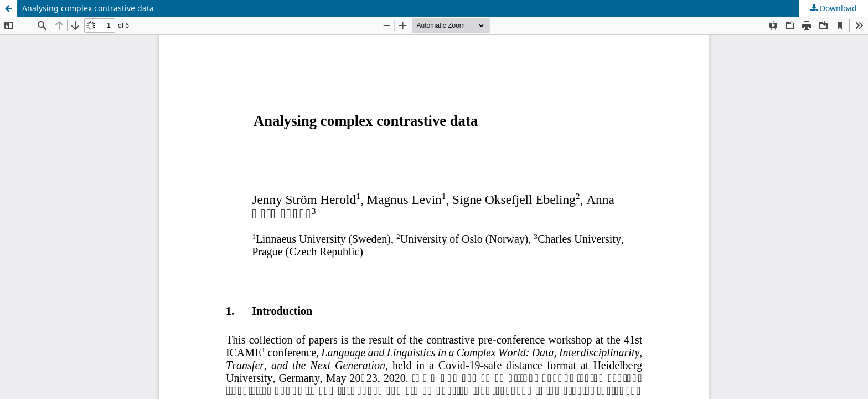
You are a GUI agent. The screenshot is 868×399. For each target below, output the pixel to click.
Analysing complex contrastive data (88, 8)
